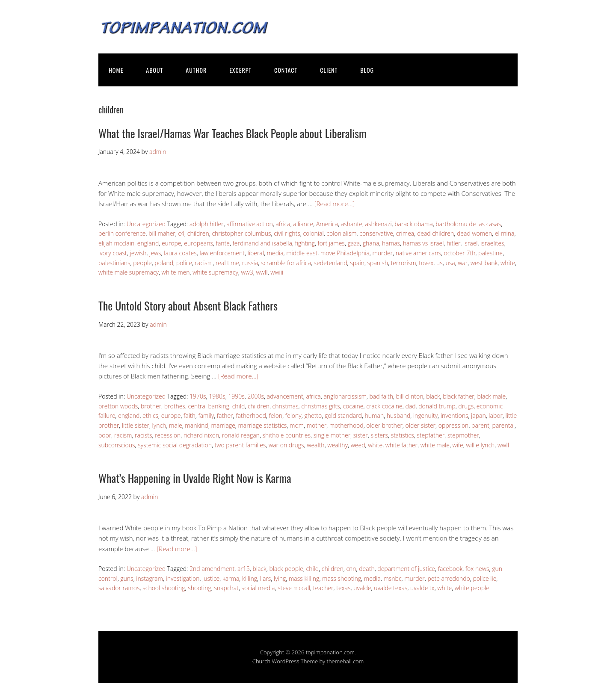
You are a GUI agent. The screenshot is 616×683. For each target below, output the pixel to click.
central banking (209, 406)
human (375, 415)
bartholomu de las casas (468, 224)
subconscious (117, 445)
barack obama (413, 224)
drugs (466, 406)
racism (204, 263)
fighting (305, 243)
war (463, 263)
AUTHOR (196, 70)
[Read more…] (335, 204)
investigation (183, 578)
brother (151, 406)
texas (343, 588)
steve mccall (294, 588)
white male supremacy (129, 272)
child (239, 406)
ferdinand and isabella (262, 243)
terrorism (404, 263)
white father (401, 445)
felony (293, 415)
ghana (371, 243)
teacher (323, 588)
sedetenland (330, 263)
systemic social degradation (175, 445)
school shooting (164, 588)
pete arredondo (449, 578)
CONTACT (286, 70)
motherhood (346, 425)
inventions (455, 415)
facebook (450, 569)
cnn (351, 569)
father (225, 415)
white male (435, 445)
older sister (421, 425)
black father (459, 396)
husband (398, 415)
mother (317, 425)
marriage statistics (262, 425)
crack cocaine (384, 406)
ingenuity (425, 415)
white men (176, 272)
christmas (286, 406)
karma (231, 578)
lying (280, 578)
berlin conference (122, 233)
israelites (492, 243)
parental (503, 425)
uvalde (362, 588)
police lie (484, 578)
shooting (200, 588)
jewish (138, 253)
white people (472, 588)
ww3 (247, 272)
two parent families (240, 445)
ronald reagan (241, 435)
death (367, 569)
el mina (505, 233)
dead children (435, 233)
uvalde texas (391, 588)
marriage (223, 425)
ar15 (244, 569)
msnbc (392, 578)
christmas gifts (321, 406)
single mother (332, 435)
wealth (315, 445)
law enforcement (222, 253)
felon (276, 415)
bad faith (381, 396)
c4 (181, 233)
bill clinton (410, 396)
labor (496, 415)
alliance (303, 224)
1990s (236, 396)
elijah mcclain (116, 243)
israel (470, 243)
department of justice (406, 569)
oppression (454, 425)
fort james (331, 243)
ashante (352, 224)
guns (127, 578)
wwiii (277, 272)
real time (227, 263)
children (198, 233)
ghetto (313, 415)
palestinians (114, 263)
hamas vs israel (423, 243)
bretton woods (118, 406)
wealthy (338, 445)
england (148, 243)
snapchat (226, 588)
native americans (418, 253)
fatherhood (251, 415)
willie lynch (480, 445)
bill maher (162, 233)
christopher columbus (241, 233)
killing (250, 578)
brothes (175, 406)
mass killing (304, 578)
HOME (116, 70)
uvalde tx (422, 588)
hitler (453, 243)
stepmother (463, 435)
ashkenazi (379, 224)
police (184, 263)
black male (491, 396)
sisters (379, 435)
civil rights (287, 233)
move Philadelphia (345, 253)
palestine (490, 253)
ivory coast (113, 253)
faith (190, 415)
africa (283, 224)
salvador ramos (119, 588)
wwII (262, 272)
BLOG (367, 70)
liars (266, 578)
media (275, 253)
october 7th (460, 253)
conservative (376, 233)
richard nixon (201, 435)
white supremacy (215, 272)
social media (258, 588)
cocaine (353, 406)
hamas (391, 243)
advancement (285, 396)
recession (168, 435)
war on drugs (286, 445)
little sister (136, 425)
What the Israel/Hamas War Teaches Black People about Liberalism (232, 133)
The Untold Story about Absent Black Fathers (188, 306)
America (327, 224)
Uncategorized (146, 224)
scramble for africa (286, 263)
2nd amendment (212, 569)
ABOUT (154, 70)
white (508, 263)
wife (458, 445)
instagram (150, 578)
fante (223, 243)
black (433, 396)
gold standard (343, 415)
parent (480, 425)
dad (410, 406)
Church (261, 661)
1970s (198, 396)
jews (155, 253)
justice (211, 578)
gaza (354, 243)
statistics (403, 435)
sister (361, 435)
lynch (159, 425)
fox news (477, 569)
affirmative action (249, 224)
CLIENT (329, 70)
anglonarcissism (345, 396)
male (176, 425)
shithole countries (287, 435)
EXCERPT (240, 70)
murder (382, 253)
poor (105, 435)
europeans (198, 243)
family (206, 415)
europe (172, 243)
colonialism (341, 233)
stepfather (431, 435)
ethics (150, 415)
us (440, 263)
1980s (217, 396)
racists (143, 435)
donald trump (437, 406)
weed (358, 445)
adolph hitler (207, 224)
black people (286, 569)
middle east (302, 253)
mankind (197, 425)
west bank (484, 263)
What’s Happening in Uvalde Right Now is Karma (195, 478)
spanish (378, 263)
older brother (384, 425)
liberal (256, 253)
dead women (474, 233)
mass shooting (342, 578)
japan (478, 415)
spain (357, 263)
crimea (405, 233)
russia (250, 263)
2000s (256, 396)
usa (450, 263)
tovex (426, 263)
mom (297, 425)
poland (164, 263)
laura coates (180, 253)
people (142, 263)
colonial (313, 233)
